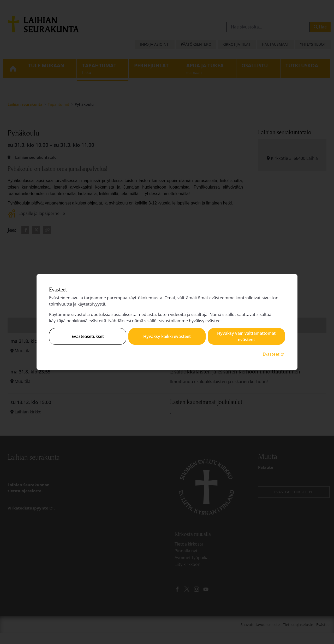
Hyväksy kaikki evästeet (167, 336)
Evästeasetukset (88, 336)
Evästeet (274, 354)
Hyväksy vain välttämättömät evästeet (246, 336)
